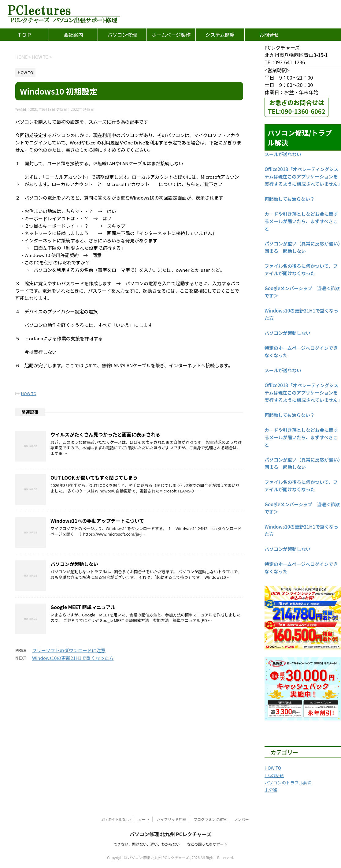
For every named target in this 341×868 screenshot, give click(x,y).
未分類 (271, 790)
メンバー (242, 819)
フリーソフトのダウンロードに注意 (69, 650)
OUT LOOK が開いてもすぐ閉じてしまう (94, 477)
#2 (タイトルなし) (116, 819)
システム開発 (220, 35)
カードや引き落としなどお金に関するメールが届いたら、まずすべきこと (301, 221)
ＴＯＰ (24, 35)
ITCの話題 (274, 775)
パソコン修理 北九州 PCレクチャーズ (170, 834)
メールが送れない (283, 154)
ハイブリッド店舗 (172, 819)
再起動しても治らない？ (290, 199)
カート (144, 819)
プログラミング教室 (210, 819)
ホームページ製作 (171, 35)
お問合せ (269, 35)
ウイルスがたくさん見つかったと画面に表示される (105, 434)
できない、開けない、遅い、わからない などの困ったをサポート (170, 844)
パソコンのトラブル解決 (288, 783)
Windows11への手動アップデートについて (97, 521)
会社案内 (73, 35)
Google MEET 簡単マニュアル (83, 607)
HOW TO (29, 393)
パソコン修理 (122, 35)
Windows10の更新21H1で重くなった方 (73, 658)
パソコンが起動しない (74, 564)
